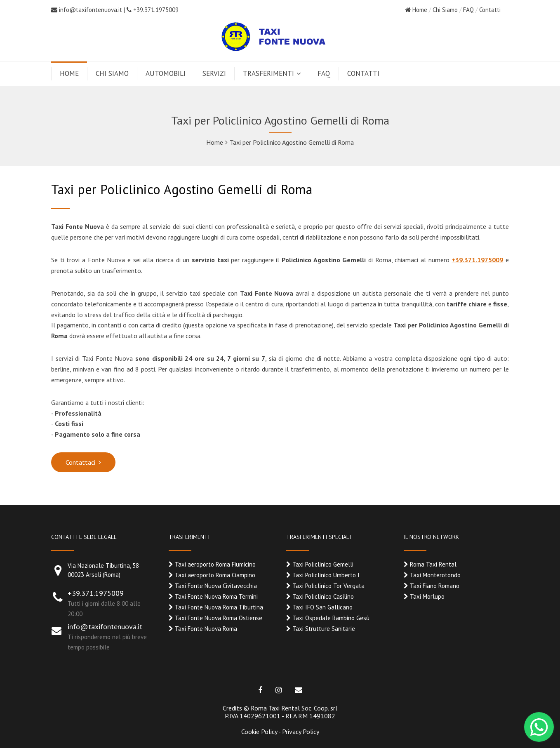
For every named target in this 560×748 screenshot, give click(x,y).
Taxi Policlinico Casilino (323, 596)
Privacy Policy (301, 732)
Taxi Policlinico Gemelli (323, 564)
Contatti (490, 10)
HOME (69, 73)
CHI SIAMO (112, 73)
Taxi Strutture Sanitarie (324, 629)
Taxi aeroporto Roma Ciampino (215, 575)
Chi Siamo (445, 10)
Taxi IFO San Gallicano (322, 607)
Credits (232, 708)
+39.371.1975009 (153, 10)
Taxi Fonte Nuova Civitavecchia (216, 586)
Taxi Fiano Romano (435, 586)
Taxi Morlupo (427, 596)
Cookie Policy (259, 732)
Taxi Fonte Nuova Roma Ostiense (219, 618)
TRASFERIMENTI (268, 73)
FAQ (468, 10)
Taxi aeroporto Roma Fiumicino (215, 564)
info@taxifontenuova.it (91, 10)
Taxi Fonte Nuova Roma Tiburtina (219, 607)
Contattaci (80, 462)
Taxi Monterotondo (435, 575)
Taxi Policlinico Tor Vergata (328, 586)
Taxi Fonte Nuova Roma (206, 629)
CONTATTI (363, 73)
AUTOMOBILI (166, 73)
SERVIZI (214, 73)
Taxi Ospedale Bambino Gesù (331, 618)
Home (416, 10)
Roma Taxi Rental (433, 564)
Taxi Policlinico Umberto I (326, 575)
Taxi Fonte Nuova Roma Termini (216, 596)
